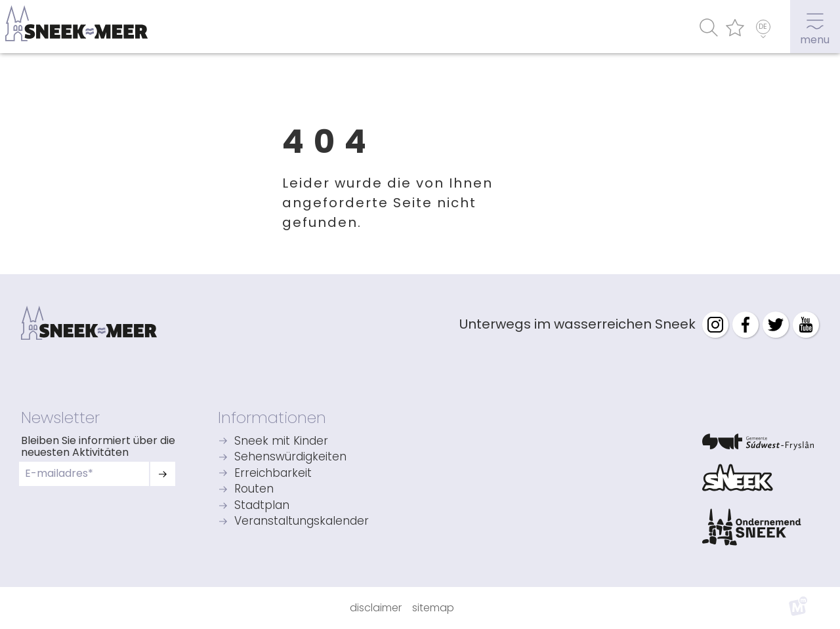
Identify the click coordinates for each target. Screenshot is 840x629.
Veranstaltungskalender (302, 522)
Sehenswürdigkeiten (290, 457)
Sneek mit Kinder (281, 442)
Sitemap (433, 608)
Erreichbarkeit (273, 474)
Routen (254, 490)
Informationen (272, 417)
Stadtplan (262, 506)
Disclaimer (376, 608)
